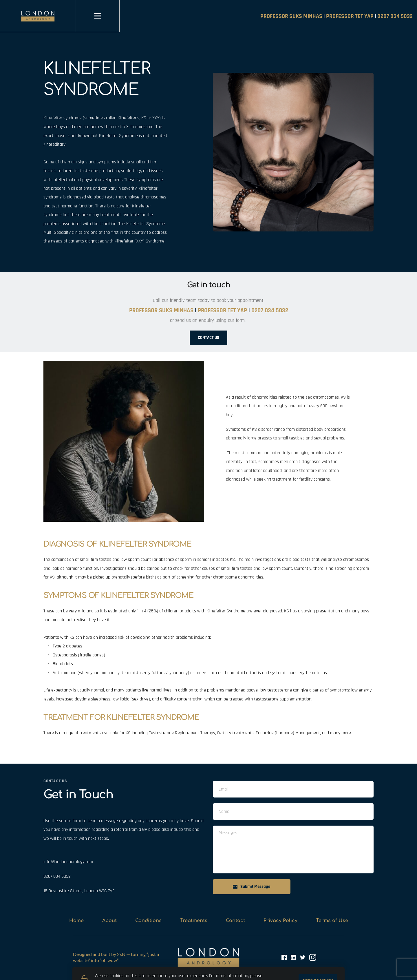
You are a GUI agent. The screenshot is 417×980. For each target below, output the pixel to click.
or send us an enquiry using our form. (209, 320)
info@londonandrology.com (68, 862)
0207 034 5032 (57, 876)
